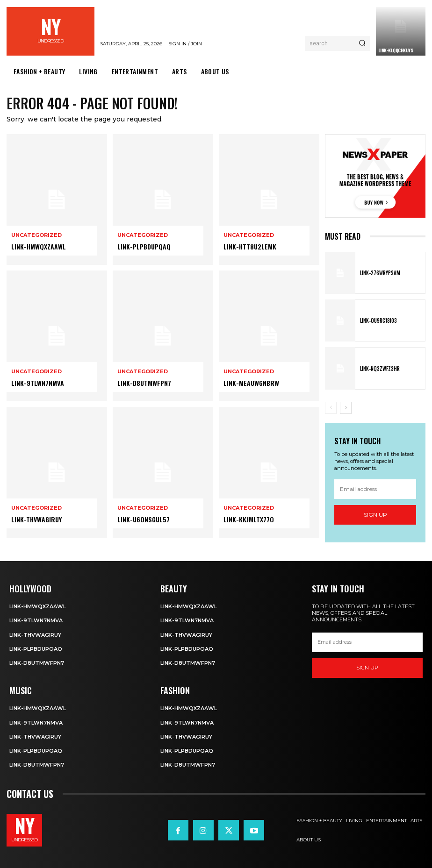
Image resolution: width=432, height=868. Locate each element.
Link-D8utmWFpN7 (144, 383)
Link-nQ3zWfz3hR (380, 369)
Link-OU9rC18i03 (378, 320)
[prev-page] (331, 408)
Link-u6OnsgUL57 (144, 519)
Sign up (375, 515)
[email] (375, 489)
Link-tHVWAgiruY (36, 519)
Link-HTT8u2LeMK (250, 246)
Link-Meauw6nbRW (251, 383)
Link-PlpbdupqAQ (144, 246)
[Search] (362, 43)
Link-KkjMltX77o (249, 519)
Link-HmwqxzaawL (39, 246)
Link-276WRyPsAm (380, 273)
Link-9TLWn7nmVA (38, 383)
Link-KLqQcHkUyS (396, 50)
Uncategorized (36, 235)
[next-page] (346, 408)
